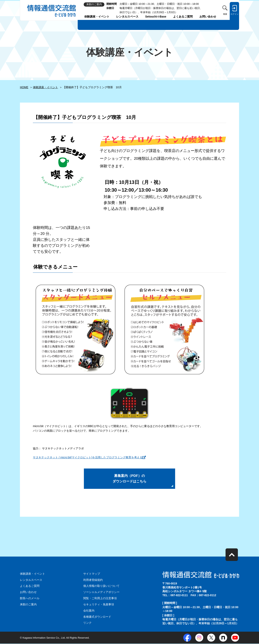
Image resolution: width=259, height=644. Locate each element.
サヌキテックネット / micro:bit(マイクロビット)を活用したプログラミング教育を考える (88, 457)
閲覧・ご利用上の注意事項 (100, 599)
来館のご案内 (28, 605)
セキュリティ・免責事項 (99, 605)
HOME (24, 87)
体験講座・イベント (97, 17)
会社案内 (89, 611)
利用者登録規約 (93, 581)
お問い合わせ (208, 17)
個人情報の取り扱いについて (101, 587)
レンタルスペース (127, 17)
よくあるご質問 (183, 17)
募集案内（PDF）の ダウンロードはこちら (129, 479)
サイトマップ (92, 575)
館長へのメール (30, 599)
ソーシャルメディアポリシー (101, 593)
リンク (87, 623)
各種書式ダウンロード (97, 617)
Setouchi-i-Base (156, 17)
